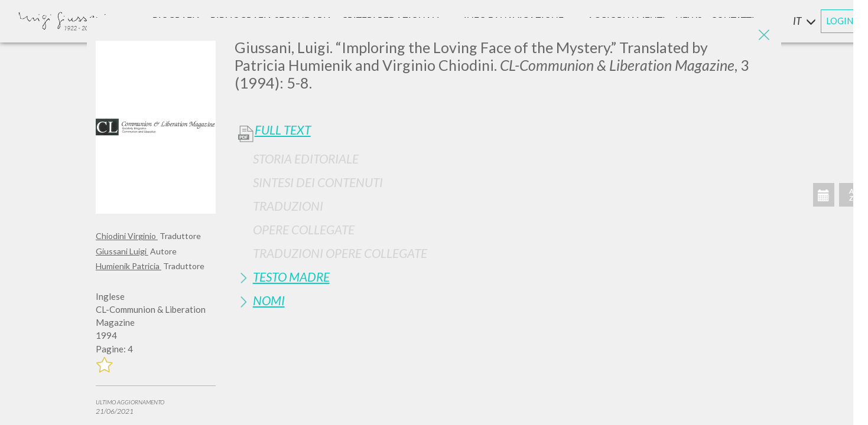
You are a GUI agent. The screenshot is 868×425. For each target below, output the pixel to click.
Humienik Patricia (129, 266)
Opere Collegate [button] (304, 229)
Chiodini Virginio (127, 236)
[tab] (503, 158)
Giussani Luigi (122, 251)
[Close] (763, 35)
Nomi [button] (269, 300)
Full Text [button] (283, 130)
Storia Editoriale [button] (306, 158)
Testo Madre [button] (291, 277)
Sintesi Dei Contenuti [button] (318, 182)
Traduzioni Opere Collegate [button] (340, 253)
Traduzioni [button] (288, 206)
